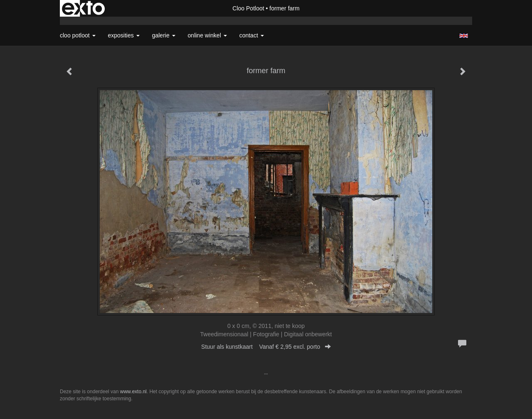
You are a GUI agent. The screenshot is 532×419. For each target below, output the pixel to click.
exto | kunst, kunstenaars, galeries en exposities (83, 8)
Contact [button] (252, 35)
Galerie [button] (164, 35)
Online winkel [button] (207, 35)
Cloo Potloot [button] (78, 35)
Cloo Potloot (248, 8)
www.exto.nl (133, 392)
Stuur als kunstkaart (266, 347)
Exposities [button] (124, 35)
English (464, 36)
